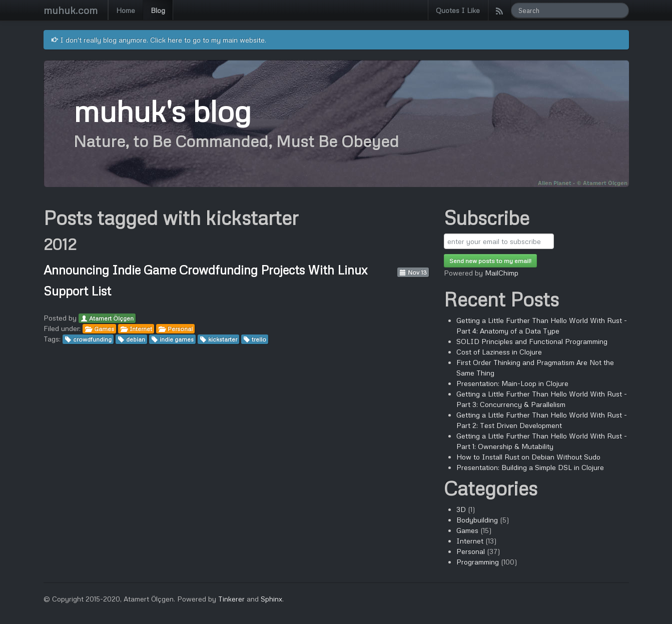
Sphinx (271, 599)
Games (104, 329)
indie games (177, 339)
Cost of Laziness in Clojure (499, 352)
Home (126, 10)
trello (259, 339)
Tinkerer (231, 599)
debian (136, 339)
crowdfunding (92, 339)
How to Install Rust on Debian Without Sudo (528, 457)
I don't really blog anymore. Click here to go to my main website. (159, 40)
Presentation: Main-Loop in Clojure (512, 383)
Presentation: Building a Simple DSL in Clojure (530, 467)
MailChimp (502, 273)
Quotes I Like (458, 10)
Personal (180, 329)
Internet (141, 329)
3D (461, 509)
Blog (158, 10)
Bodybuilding (477, 520)
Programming (478, 562)
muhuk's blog (162, 110)
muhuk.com (71, 10)
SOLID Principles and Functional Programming (532, 341)
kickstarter (223, 339)
